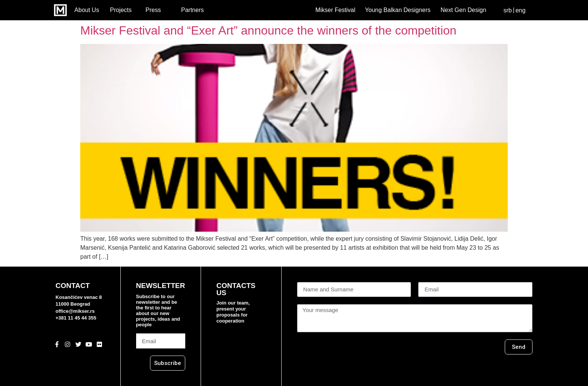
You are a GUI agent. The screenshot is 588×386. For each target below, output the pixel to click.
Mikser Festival (335, 10)
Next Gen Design (463, 10)
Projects (121, 10)
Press (153, 10)
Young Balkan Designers (398, 10)
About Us (87, 10)
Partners (192, 10)
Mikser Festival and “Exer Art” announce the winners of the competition (268, 30)
